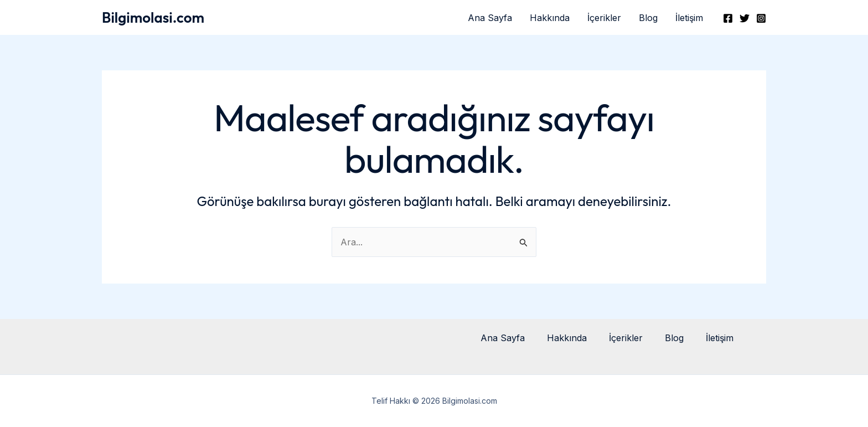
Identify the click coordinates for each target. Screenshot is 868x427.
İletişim (689, 18)
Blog (648, 18)
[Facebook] (728, 18)
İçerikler (604, 18)
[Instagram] (761, 18)
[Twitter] (745, 18)
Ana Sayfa (490, 18)
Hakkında (550, 18)
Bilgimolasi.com (153, 17)
